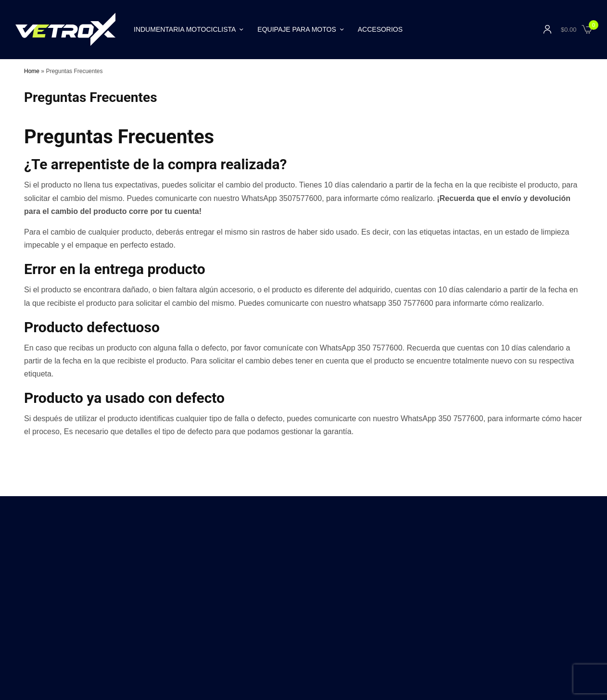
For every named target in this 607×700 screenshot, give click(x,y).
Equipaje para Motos (297, 29)
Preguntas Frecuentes (498, 604)
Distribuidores (154, 604)
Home (32, 71)
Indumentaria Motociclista (185, 29)
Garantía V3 (252, 604)
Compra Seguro (204, 604)
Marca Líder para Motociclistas (340, 604)
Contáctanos (56, 604)
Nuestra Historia (104, 604)
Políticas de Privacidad (426, 604)
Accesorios (380, 29)
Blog (282, 604)
